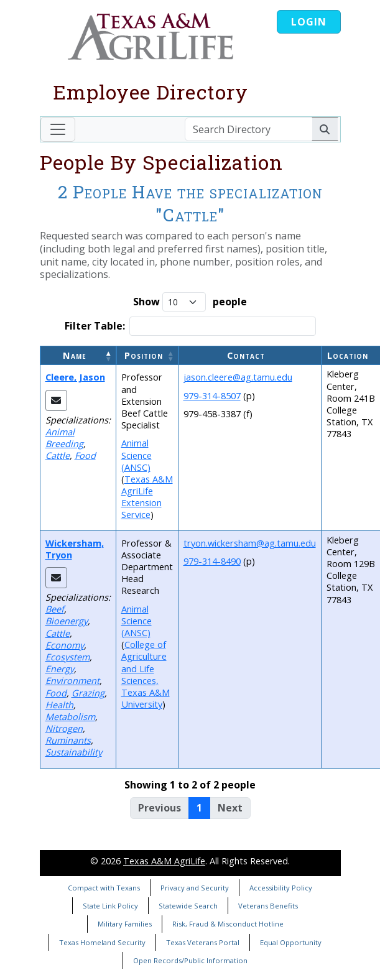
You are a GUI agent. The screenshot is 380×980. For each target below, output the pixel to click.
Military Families (125, 924)
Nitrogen (64, 728)
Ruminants (68, 740)
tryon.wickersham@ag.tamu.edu (250, 543)
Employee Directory (151, 92)
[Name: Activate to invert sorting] (78, 355)
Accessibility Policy (281, 888)
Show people (190, 302)
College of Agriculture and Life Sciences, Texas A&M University (146, 674)
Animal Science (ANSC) (137, 455)
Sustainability (74, 752)
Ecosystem (67, 657)
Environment (72, 681)
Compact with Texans (104, 888)
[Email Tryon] (56, 578)
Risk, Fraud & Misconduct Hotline (228, 924)
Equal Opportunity (291, 942)
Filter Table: (95, 326)
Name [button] (75, 355)
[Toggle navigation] (58, 129)
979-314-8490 (212, 561)
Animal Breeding (64, 438)
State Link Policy (110, 906)
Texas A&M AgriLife (164, 861)
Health (59, 705)
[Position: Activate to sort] (147, 355)
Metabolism (70, 717)
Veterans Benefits (268, 906)
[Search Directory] (248, 129)
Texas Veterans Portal (203, 942)
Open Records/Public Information (190, 960)
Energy (60, 669)
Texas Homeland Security (102, 942)
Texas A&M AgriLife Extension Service (147, 497)
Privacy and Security (195, 888)
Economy (65, 645)
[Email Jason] (56, 400)
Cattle (58, 455)
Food (85, 455)
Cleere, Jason (75, 377)
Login (309, 22)
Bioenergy (67, 621)
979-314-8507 (212, 396)
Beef (55, 609)
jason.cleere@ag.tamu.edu (238, 377)
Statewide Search (188, 906)
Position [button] (144, 355)
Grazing (88, 693)
